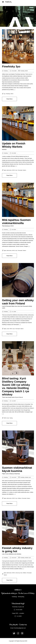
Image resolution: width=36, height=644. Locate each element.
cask (8, 329)
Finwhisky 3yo (11, 66)
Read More (9, 99)
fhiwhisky (8, 94)
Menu (3, 2)
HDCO (26, 71)
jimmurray (18, 573)
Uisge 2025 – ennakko (18, 613)
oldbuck (20, 498)
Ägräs (21, 153)
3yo (5, 94)
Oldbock (25, 573)
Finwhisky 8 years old (18, 607)
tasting (11, 418)
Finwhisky (8, 2)
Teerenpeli (20, 170)
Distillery (25, 153)
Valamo (24, 170)
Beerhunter (9, 170)
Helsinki (33, 401)
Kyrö (16, 170)
